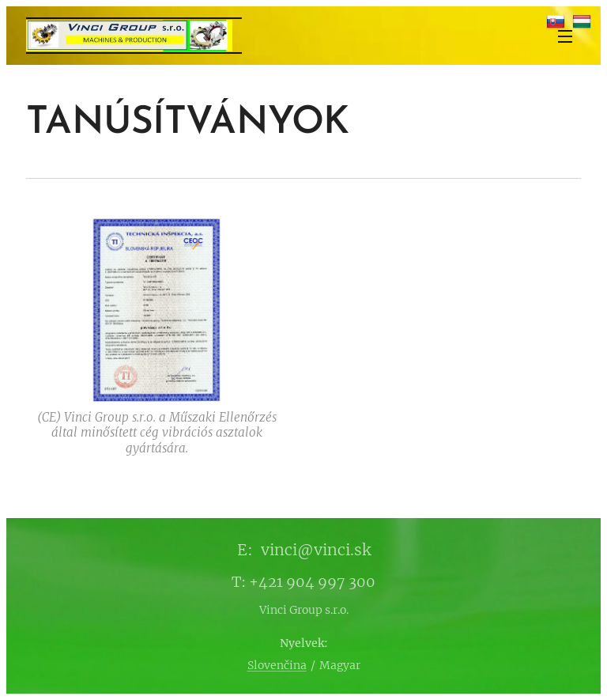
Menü (565, 36)
